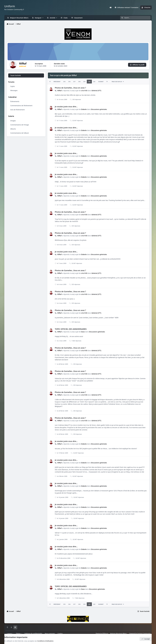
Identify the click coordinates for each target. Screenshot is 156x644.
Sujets (13, 86)
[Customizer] (111, 8)
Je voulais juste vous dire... (66, 107)
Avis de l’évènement (18, 110)
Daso (83, 332)
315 (64, 82)
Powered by (140, 633)
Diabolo (84, 109)
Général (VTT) (96, 91)
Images (13, 121)
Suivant (101, 82)
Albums (13, 129)
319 (84, 82)
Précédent (57, 82)
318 (79, 82)
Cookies (60, 633)
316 (69, 82)
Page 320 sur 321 (118, 82)
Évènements (15, 101)
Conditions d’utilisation (45, 641)
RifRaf (59, 91)
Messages (14, 91)
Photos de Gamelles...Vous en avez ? (70, 88)
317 (74, 82)
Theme (98, 633)
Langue (10, 633)
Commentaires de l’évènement (21, 106)
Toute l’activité (16, 75)
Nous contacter (50, 633)
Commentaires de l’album (20, 133)
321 (94, 82)
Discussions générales (99, 109)
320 (89, 82)
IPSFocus (105, 633)
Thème (19, 633)
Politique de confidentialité (33, 633)
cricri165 (84, 91)
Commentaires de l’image (20, 125)
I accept (146, 639)
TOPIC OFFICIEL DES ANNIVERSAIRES (71, 329)
